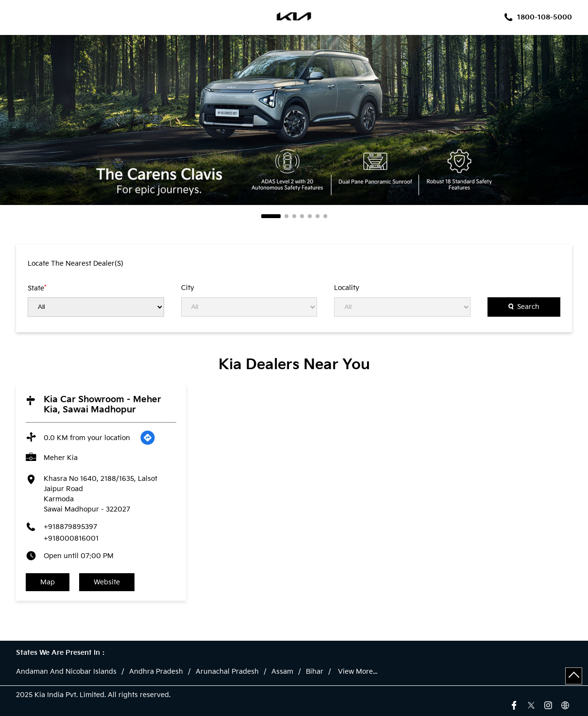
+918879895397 (70, 527)
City (188, 288)
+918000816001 (71, 538)
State (37, 288)
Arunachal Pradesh (227, 672)
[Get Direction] (148, 438)
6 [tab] (318, 216)
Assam (282, 672)
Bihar (315, 672)
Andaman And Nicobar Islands (66, 672)
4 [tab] (302, 216)
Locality (347, 288)
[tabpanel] (294, 120)
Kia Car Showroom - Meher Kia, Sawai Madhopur (102, 405)
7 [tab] (325, 216)
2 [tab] (286, 216)
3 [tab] (294, 216)
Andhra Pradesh (156, 672)
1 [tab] (271, 216)
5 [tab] (310, 216)
